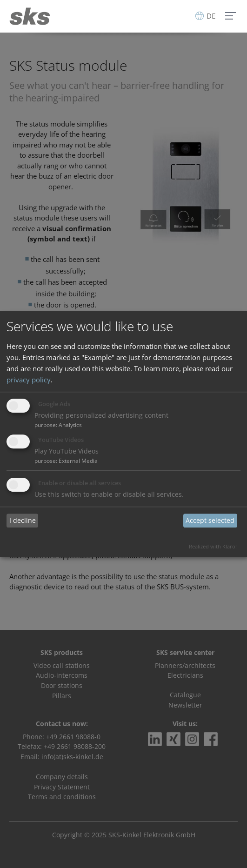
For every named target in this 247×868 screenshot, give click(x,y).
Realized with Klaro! (213, 546)
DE (205, 16)
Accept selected (210, 520)
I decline (23, 520)
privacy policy (29, 380)
